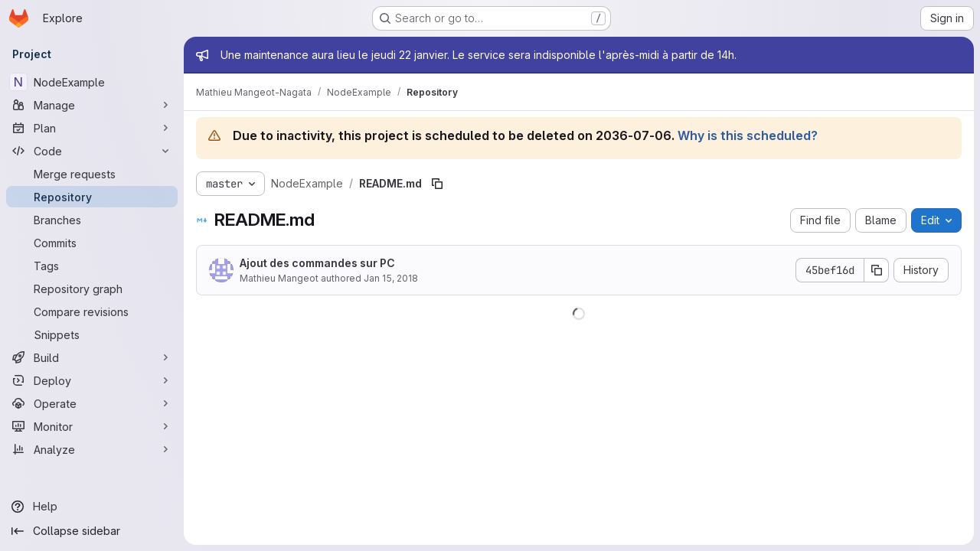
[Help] (92, 507)
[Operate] (92, 403)
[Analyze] (92, 449)
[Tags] (92, 266)
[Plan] (92, 128)
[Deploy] (92, 380)
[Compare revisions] (92, 311)
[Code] (92, 151)
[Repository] (92, 197)
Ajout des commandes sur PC (317, 263)
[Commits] (92, 243)
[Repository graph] (92, 289)
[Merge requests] (92, 174)
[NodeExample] (92, 82)
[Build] (92, 357)
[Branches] (92, 220)
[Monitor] (92, 426)
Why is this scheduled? (748, 135)
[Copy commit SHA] (877, 270)
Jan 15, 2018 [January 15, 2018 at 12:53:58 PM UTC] (391, 278)
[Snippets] (92, 334)
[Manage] (92, 105)
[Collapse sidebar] (92, 531)
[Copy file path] (437, 184)
